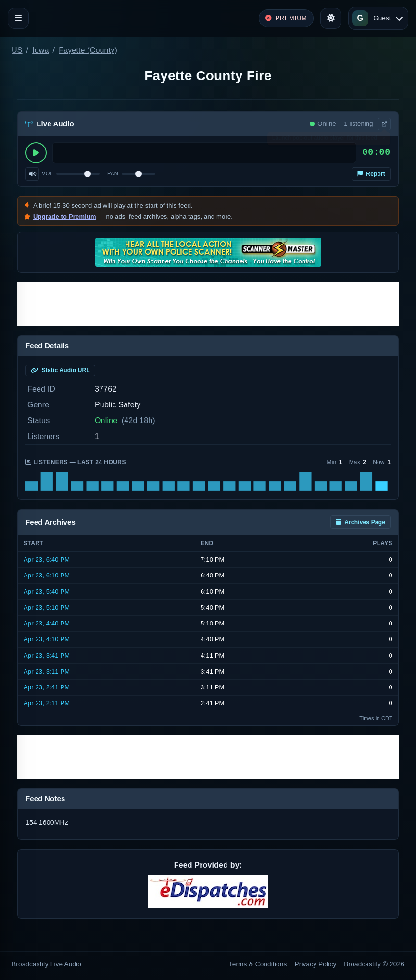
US (17, 50)
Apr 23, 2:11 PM (47, 703)
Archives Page (360, 522)
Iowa (40, 50)
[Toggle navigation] (18, 18)
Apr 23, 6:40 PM (47, 559)
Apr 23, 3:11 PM (47, 671)
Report (371, 174)
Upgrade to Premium (65, 216)
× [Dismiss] (384, 140)
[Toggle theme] (331, 18)
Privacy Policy (316, 964)
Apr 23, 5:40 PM (47, 592)
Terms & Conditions (258, 964)
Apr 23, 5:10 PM (47, 607)
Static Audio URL (60, 370)
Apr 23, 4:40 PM (47, 623)
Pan (113, 173)
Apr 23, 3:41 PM (47, 655)
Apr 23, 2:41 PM (47, 687)
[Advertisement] (208, 304)
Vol (47, 173)
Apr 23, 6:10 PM (47, 575)
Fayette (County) (88, 50)
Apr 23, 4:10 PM (47, 639)
